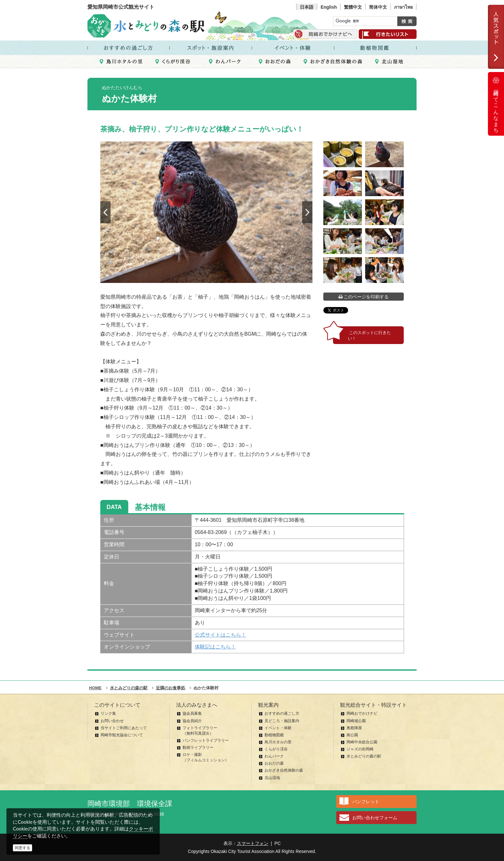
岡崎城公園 (356, 721)
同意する (22, 848)
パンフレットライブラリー (206, 740)
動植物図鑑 (274, 735)
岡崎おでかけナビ (362, 713)
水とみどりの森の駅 (364, 756)
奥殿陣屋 (354, 728)
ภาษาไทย (403, 7)
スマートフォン (253, 843)
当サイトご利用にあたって (124, 728)
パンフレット (366, 802)
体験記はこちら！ (215, 647)
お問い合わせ (112, 721)
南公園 (352, 735)
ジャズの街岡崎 (360, 749)
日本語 (307, 7)
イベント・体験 (278, 728)
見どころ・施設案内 (282, 721)
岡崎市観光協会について (122, 735)
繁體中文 (353, 7)
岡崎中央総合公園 (362, 742)
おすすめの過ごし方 (282, 713)
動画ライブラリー (198, 748)
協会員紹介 (192, 721)
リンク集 (108, 713)
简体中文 (378, 7)
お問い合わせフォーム (375, 818)
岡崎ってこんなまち (496, 104)
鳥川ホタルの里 (278, 742)
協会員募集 (192, 713)
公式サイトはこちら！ (221, 635)
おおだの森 (274, 763)
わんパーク (274, 756)
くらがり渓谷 (276, 749)
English (329, 7)
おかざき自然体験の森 (284, 770)
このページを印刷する (364, 297)
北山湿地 (272, 778)
